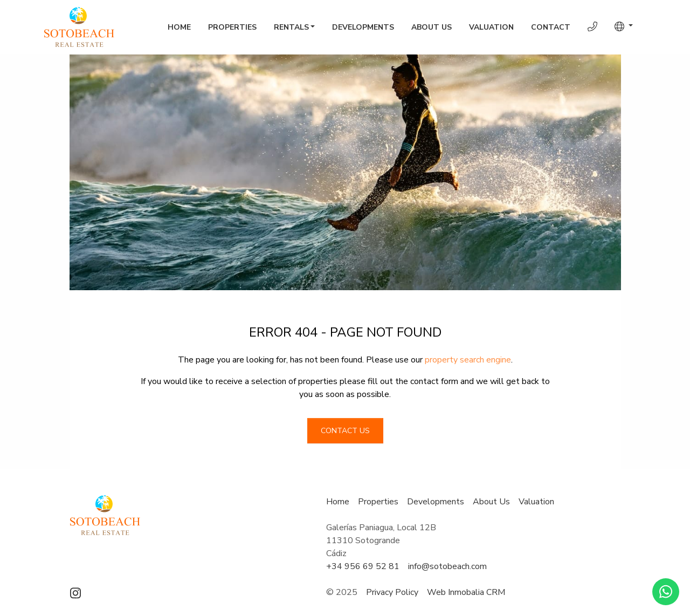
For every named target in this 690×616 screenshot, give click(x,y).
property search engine (468, 360)
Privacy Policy (392, 592)
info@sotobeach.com (447, 566)
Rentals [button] (291, 27)
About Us (432, 27)
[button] (624, 26)
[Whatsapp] (666, 592)
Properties (232, 27)
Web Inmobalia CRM (466, 592)
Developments (363, 27)
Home (179, 27)
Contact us (345, 431)
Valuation (491, 27)
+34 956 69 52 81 (363, 566)
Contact (551, 27)
